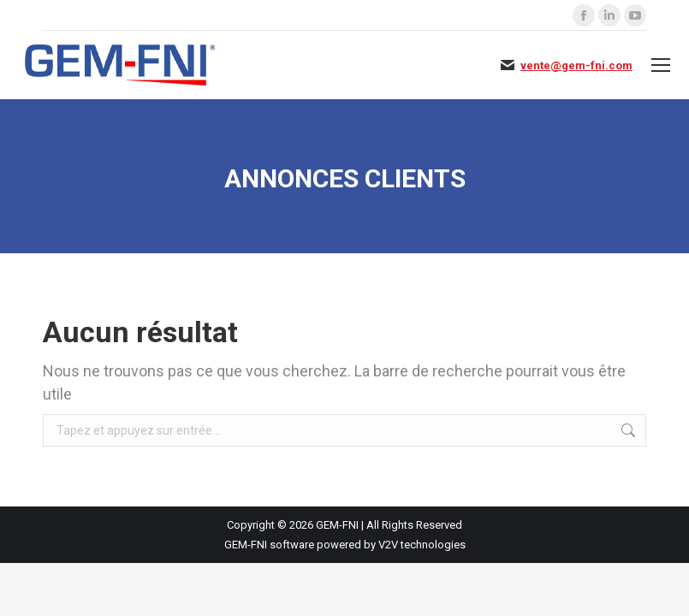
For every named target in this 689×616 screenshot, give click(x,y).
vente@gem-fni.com (576, 65)
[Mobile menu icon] (661, 65)
